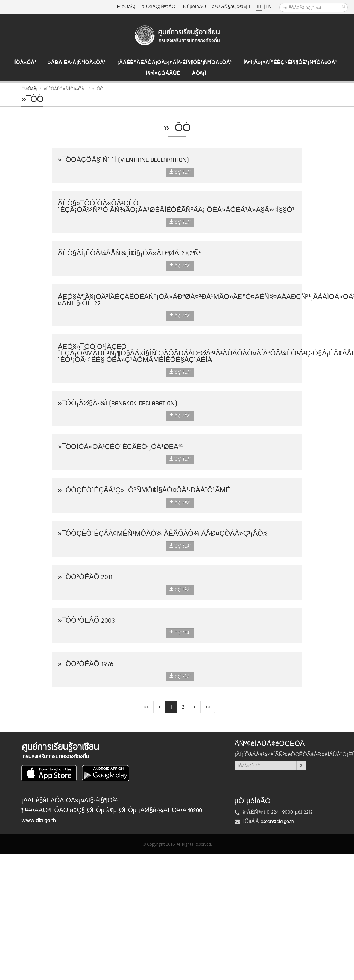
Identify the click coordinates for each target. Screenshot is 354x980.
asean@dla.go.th (277, 822)
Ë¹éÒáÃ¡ (126, 7)
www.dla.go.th (39, 820)
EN (269, 7)
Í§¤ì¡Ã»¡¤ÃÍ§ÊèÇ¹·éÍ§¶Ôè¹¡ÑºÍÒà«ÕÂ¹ (290, 63)
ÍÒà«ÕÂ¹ (25, 63)
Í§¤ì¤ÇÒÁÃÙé (163, 73)
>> (208, 707)
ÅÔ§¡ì (199, 73)
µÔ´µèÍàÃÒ (194, 7)
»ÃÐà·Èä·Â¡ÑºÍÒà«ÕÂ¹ (77, 63)
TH (259, 7)
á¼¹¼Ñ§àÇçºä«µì (231, 7)
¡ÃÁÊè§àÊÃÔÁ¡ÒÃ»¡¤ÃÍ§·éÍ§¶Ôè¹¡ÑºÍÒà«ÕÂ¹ (175, 63)
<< (146, 707)
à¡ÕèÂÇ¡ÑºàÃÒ (159, 7)
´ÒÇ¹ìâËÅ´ (180, 172)
